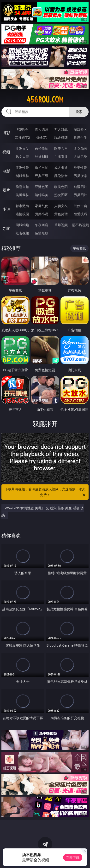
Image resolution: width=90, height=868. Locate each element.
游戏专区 (80, 129)
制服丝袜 (22, 176)
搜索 (79, 112)
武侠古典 (80, 206)
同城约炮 (22, 225)
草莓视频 (61, 225)
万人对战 (61, 129)
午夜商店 (42, 225)
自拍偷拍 (42, 148)
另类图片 (80, 195)
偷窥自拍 (22, 187)
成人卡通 (61, 168)
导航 (6, 228)
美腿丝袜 (22, 195)
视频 (6, 152)
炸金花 (42, 137)
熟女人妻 (22, 157)
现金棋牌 (61, 137)
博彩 (6, 133)
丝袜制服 (42, 157)
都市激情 (22, 206)
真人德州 (42, 129)
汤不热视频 (80, 225)
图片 (6, 190)
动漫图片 (80, 187)
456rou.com (45, 100)
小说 (6, 209)
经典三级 (42, 176)
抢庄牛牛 (80, 137)
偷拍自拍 (42, 168)
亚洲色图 (42, 187)
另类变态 (80, 176)
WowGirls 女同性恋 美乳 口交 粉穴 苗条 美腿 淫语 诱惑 (43, 512)
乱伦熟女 (61, 176)
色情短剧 (42, 233)
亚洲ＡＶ (22, 148)
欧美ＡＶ (61, 148)
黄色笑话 (61, 214)
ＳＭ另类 (80, 157)
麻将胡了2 (22, 137)
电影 (6, 171)
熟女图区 (61, 195)
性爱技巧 (80, 214)
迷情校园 (22, 214)
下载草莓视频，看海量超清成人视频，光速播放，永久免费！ (46, 492)
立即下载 (73, 857)
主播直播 (61, 157)
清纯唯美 (42, 195)
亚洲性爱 (22, 168)
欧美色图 (61, 187)
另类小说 (42, 214)
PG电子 (22, 129)
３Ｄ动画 (80, 148)
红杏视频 (22, 233)
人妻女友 (61, 206)
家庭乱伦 (42, 206)
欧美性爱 (80, 168)
